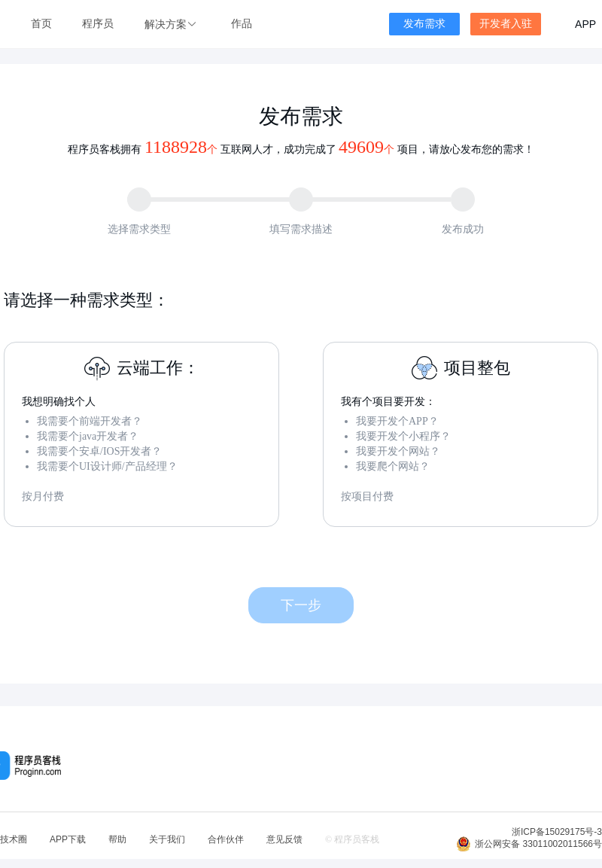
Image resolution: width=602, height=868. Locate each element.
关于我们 (167, 839)
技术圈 (14, 839)
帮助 (117, 839)
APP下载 (68, 839)
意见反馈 (284, 839)
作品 (242, 24)
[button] (172, 24)
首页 (41, 24)
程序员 (98, 24)
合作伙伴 (226, 839)
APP (585, 24)
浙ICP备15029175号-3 (557, 832)
